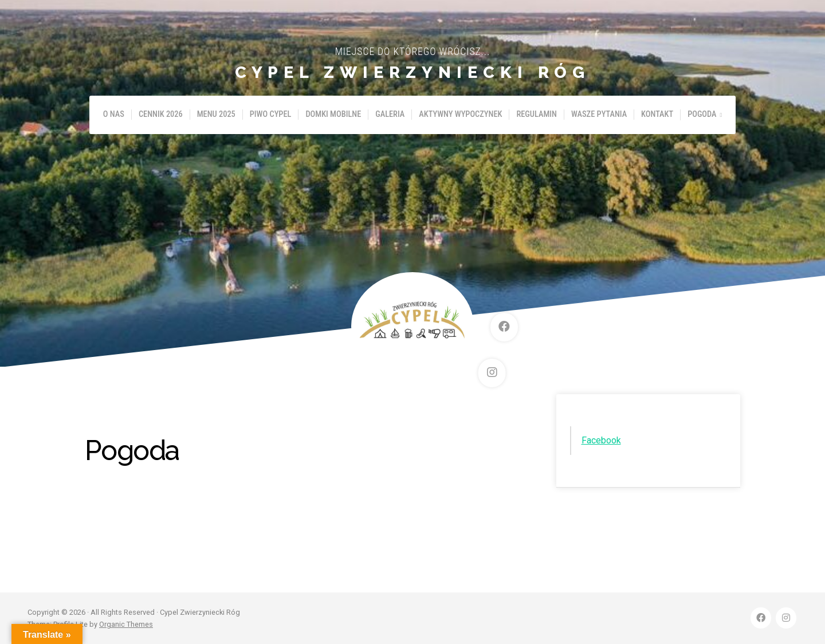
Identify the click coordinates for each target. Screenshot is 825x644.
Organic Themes (126, 624)
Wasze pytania (599, 114)
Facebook (601, 440)
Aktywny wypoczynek (460, 114)
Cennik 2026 (161, 114)
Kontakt (657, 114)
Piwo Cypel (271, 114)
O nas (114, 114)
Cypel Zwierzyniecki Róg (412, 72)
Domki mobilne (333, 114)
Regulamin (537, 114)
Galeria (390, 114)
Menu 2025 (216, 114)
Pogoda (702, 114)
